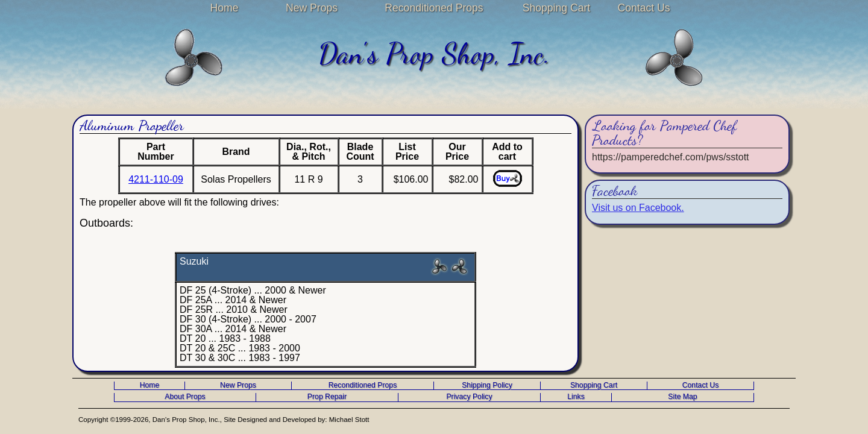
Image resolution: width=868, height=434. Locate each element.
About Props (185, 397)
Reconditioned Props (434, 8)
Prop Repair (327, 397)
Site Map (682, 397)
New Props (312, 8)
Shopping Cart (556, 8)
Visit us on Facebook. (638, 208)
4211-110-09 (156, 179)
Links (576, 397)
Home (225, 8)
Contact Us (643, 8)
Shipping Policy (487, 385)
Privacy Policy (469, 397)
